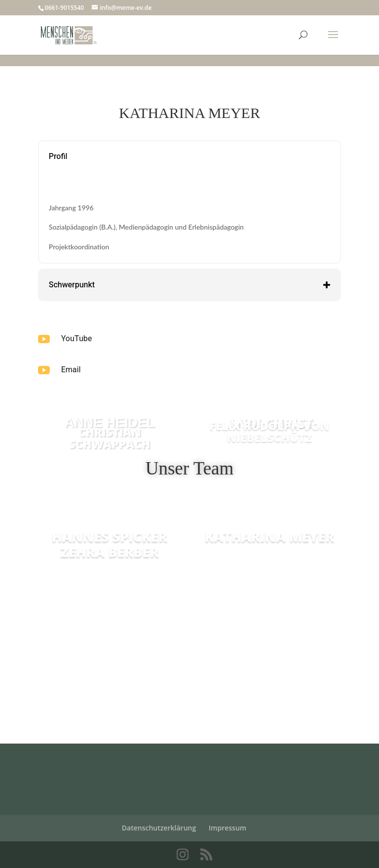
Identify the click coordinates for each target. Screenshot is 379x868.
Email (71, 370)
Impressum (227, 828)
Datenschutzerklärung (159, 828)
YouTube (76, 339)
